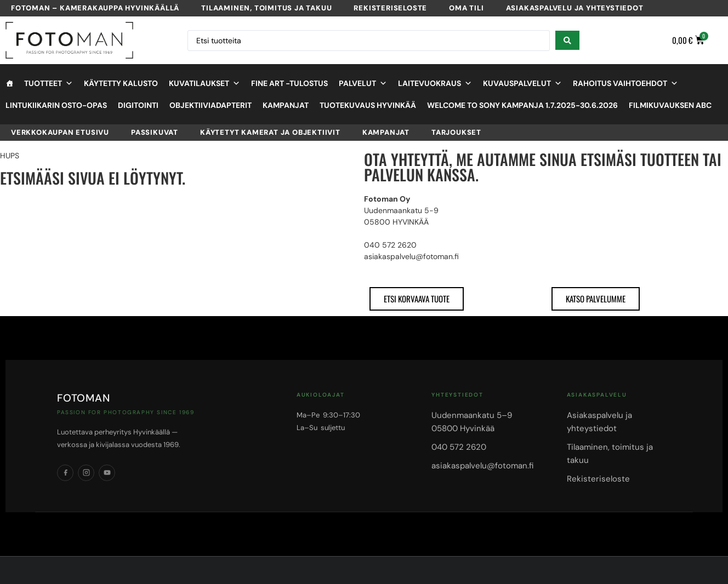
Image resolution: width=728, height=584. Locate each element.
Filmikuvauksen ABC (670, 105)
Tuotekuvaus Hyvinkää (368, 105)
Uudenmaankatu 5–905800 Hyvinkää (472, 422)
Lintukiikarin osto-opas (56, 105)
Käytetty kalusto (121, 83)
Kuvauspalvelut (522, 83)
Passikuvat (155, 132)
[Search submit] (567, 40)
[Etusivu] (9, 83)
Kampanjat (286, 105)
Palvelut (363, 83)
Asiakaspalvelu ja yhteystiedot (575, 8)
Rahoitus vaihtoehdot (625, 83)
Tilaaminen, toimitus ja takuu (266, 8)
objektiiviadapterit (211, 105)
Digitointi (138, 105)
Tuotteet (49, 83)
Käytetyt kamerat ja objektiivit (270, 132)
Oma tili (466, 8)
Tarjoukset (456, 132)
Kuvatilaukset (204, 83)
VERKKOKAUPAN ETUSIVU (60, 132)
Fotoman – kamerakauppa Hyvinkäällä (95, 8)
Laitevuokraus (435, 83)
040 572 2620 (459, 447)
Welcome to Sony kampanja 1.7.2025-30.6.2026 (522, 105)
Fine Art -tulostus (289, 83)
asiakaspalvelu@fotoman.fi (482, 466)
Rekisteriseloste (390, 8)
